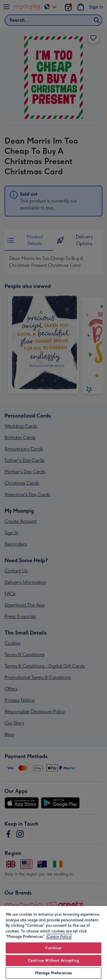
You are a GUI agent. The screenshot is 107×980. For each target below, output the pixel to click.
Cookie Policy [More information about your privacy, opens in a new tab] (59, 937)
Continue (53, 948)
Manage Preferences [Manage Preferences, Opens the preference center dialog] (53, 973)
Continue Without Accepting (53, 960)
